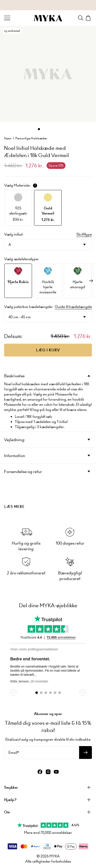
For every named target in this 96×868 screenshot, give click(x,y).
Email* (14, 753)
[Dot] (39, 129)
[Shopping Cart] (89, 18)
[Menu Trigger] (7, 18)
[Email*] (42, 753)
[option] (18, 208)
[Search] (81, 18)
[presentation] (48, 498)
